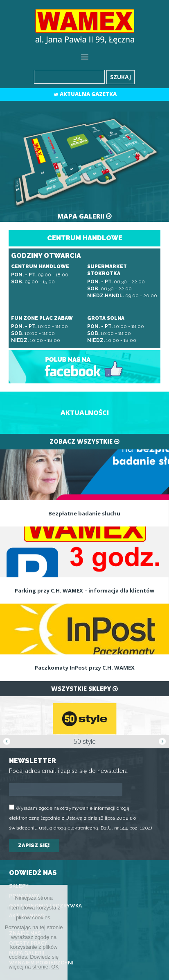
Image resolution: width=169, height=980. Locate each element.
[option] (84, 722)
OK (55, 967)
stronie (40, 967)
